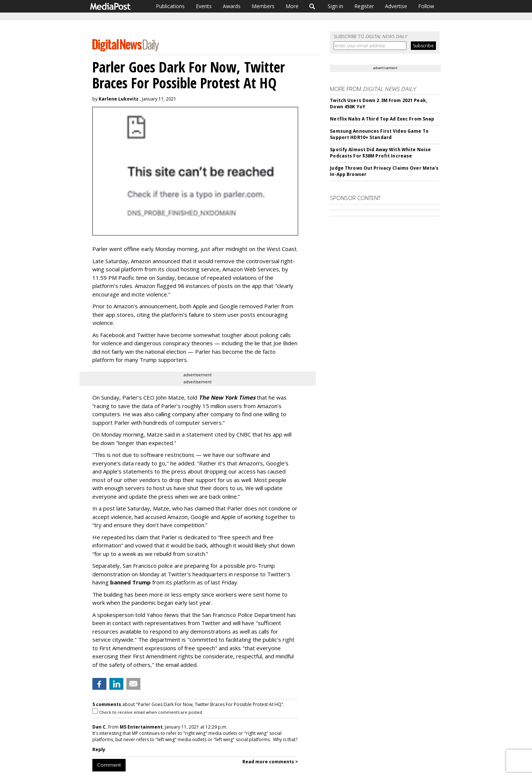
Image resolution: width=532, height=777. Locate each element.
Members (263, 6)
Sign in (335, 6)
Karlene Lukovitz (119, 99)
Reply (99, 749)
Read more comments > (270, 762)
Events (204, 6)
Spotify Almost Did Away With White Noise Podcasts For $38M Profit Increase (380, 153)
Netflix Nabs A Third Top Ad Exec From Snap (382, 119)
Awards (232, 6)
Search (312, 6)
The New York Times (227, 397)
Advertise (396, 6)
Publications (170, 6)
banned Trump (130, 582)
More (292, 6)
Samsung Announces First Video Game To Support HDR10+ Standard (379, 134)
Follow (426, 6)
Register (364, 6)
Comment (109, 765)
